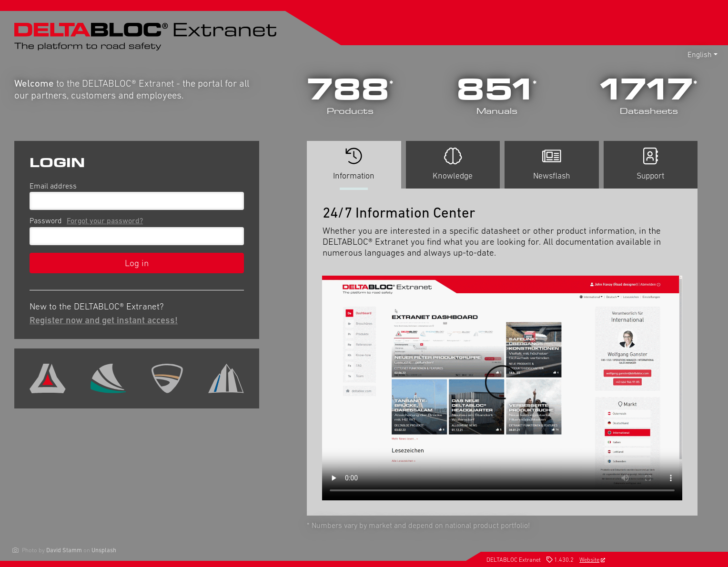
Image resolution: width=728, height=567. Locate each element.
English (700, 54)
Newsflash (552, 164)
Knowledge (453, 164)
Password (88, 220)
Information (354, 168)
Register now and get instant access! (104, 320)
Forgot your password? (105, 220)
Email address (53, 186)
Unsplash (104, 550)
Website (592, 560)
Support (650, 164)
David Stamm (64, 550)
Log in (137, 263)
